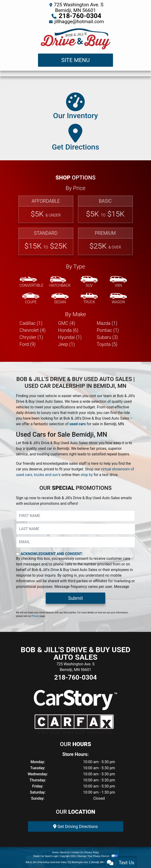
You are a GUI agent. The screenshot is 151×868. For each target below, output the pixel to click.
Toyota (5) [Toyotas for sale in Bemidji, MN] (107, 344)
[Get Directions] (75, 139)
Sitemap (82, 856)
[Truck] (89, 299)
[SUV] (89, 282)
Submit (75, 598)
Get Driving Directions (75, 826)
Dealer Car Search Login (46, 856)
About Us (65, 852)
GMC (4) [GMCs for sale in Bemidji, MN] (67, 323)
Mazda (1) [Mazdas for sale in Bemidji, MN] (107, 323)
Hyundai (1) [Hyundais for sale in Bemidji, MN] (70, 337)
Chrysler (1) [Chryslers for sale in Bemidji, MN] (31, 337)
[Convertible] (32, 282)
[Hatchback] (60, 282)
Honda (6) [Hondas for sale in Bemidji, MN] (68, 330)
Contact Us (77, 852)
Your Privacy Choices (103, 856)
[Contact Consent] (18, 554)
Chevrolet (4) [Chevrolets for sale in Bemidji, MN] (33, 330)
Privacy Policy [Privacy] (92, 852)
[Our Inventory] (75, 107)
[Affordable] (46, 209)
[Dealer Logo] (76, 39)
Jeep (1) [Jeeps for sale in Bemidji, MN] (67, 344)
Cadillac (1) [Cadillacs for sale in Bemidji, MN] (31, 323)
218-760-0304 (80, 16)
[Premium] (105, 241)
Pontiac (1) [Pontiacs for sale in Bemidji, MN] (108, 330)
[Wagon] (118, 299)
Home (55, 852)
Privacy (35, 616)
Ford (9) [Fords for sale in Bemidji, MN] (28, 344)
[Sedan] (60, 299)
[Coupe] (31, 299)
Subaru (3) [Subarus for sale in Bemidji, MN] (107, 337)
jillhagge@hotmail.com (79, 22)
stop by (87, 475)
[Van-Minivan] (118, 282)
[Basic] (105, 209)
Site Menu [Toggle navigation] (76, 60)
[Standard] (46, 241)
